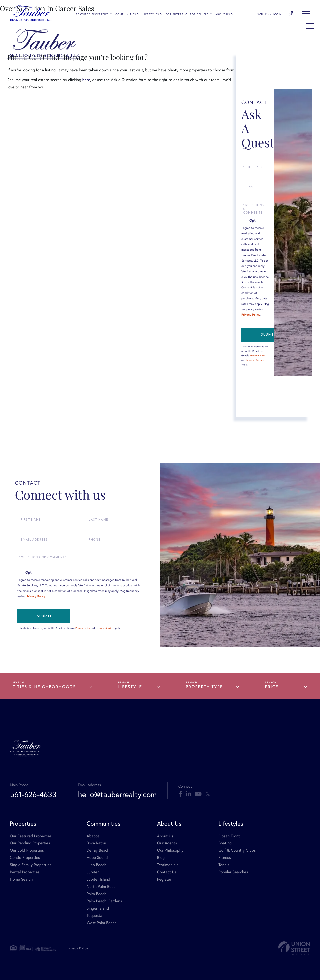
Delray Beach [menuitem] (98, 850)
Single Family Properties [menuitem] (31, 865)
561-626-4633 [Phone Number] (291, 14)
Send (268, 335)
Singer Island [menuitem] (98, 908)
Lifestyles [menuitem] (151, 14)
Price (272, 687)
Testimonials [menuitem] (168, 865)
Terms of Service (255, 360)
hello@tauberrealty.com (117, 794)
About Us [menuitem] (223, 14)
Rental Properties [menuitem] (25, 872)
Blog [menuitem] (161, 858)
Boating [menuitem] (225, 843)
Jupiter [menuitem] (93, 872)
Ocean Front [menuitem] (229, 836)
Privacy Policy (251, 315)
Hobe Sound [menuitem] (97, 858)
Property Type (204, 687)
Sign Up (262, 14)
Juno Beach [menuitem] (97, 865)
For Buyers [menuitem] (175, 14)
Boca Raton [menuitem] (96, 843)
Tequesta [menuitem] (95, 915)
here (86, 80)
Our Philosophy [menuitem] (170, 850)
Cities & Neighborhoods (44, 687)
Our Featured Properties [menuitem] (31, 836)
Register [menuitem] (164, 879)
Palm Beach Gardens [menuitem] (104, 901)
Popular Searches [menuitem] (233, 872)
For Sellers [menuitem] (200, 14)
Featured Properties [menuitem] (93, 14)
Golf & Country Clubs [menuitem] (237, 850)
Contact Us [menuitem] (167, 872)
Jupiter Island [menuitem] (98, 879)
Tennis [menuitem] (224, 865)
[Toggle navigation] (306, 14)
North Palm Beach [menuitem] (102, 887)
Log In (277, 14)
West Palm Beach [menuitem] (102, 923)
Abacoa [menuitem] (93, 836)
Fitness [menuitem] (225, 858)
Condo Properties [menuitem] (25, 858)
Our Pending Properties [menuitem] (30, 843)
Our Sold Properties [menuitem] (27, 850)
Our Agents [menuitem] (167, 843)
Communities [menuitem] (126, 14)
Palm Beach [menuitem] (97, 894)
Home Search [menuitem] (21, 879)
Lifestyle (130, 687)
